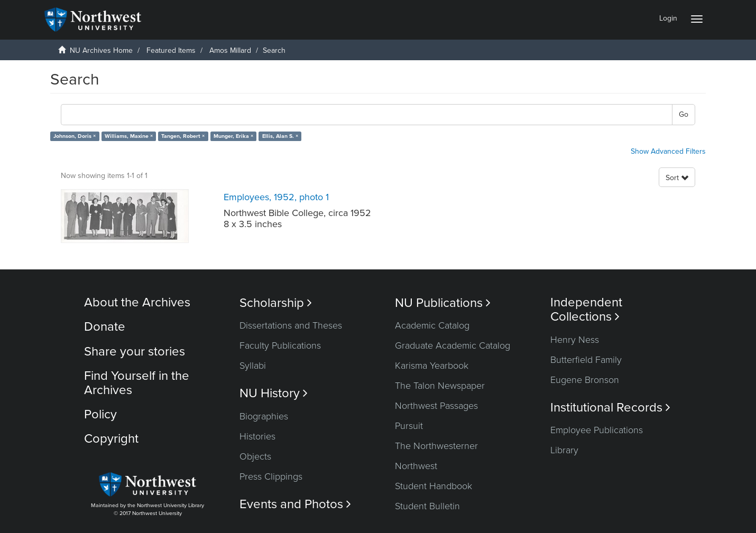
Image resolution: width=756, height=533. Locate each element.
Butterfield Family (586, 360)
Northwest (416, 466)
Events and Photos (295, 504)
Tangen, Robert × (183, 136)
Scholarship (276, 303)
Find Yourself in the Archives (137, 383)
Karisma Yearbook (432, 366)
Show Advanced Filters (668, 151)
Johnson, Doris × (75, 136)
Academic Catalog (432, 325)
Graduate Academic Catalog (453, 345)
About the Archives (137, 302)
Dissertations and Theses (291, 325)
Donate (105, 327)
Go (684, 114)
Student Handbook (434, 486)
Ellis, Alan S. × (280, 136)
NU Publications (443, 303)
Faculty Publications (280, 345)
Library (564, 450)
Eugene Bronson (585, 380)
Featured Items (171, 50)
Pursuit (409, 426)
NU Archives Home (101, 50)
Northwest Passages (436, 406)
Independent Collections (586, 310)
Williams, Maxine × (129, 136)
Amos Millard (230, 50)
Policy (100, 414)
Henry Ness (575, 340)
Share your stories (135, 352)
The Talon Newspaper (440, 386)
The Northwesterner (436, 446)
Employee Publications (597, 430)
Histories (257, 436)
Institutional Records (610, 408)
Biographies (264, 416)
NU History (274, 393)
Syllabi (253, 366)
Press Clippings (271, 476)
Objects (255, 456)
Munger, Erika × (233, 136)
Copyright (111, 439)
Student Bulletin (427, 506)
